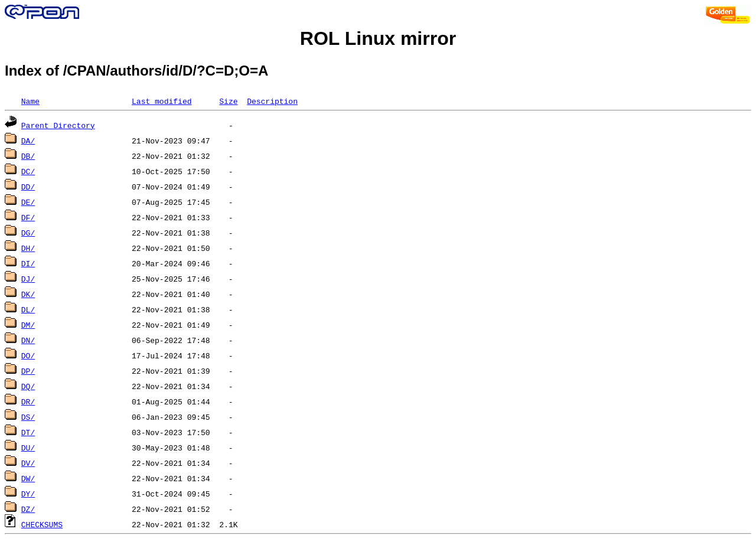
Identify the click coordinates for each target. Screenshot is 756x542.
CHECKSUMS (42, 524)
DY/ (28, 494)
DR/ (28, 401)
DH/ (28, 248)
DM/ (28, 325)
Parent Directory (58, 125)
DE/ (28, 202)
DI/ (28, 263)
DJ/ (28, 279)
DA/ (28, 141)
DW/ (28, 478)
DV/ (28, 463)
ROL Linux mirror (378, 38)
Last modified (162, 101)
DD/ (28, 187)
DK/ (28, 294)
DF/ (28, 217)
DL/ (28, 309)
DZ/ (28, 509)
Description (272, 101)
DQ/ (28, 386)
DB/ (28, 156)
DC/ (28, 171)
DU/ (28, 448)
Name (30, 101)
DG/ (28, 233)
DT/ (28, 432)
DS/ (28, 417)
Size (228, 101)
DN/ (28, 340)
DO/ (28, 355)
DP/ (28, 371)
